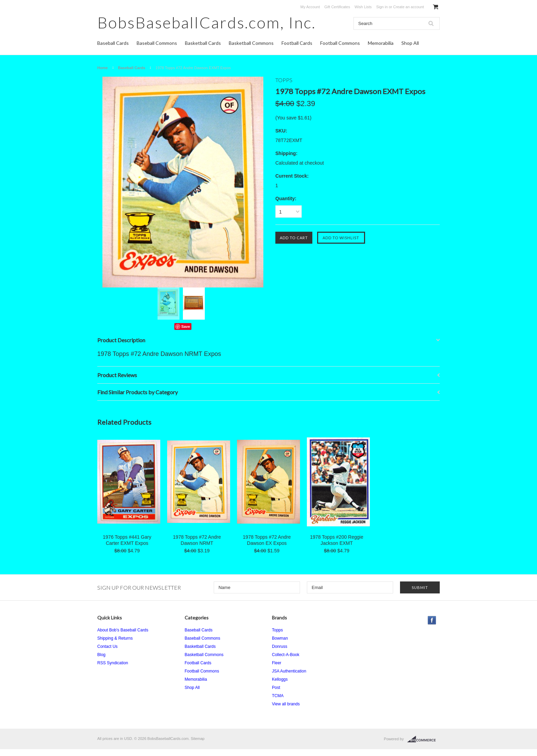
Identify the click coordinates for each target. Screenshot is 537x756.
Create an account (409, 7)
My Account (310, 7)
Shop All (410, 43)
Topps (277, 630)
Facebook (432, 620)
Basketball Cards (203, 43)
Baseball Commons (157, 43)
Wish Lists (363, 7)
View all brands (286, 704)
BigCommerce (423, 739)
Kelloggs (280, 679)
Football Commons (340, 43)
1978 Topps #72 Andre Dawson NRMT (197, 540)
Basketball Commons (251, 43)
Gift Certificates (337, 7)
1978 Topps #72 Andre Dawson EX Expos (267, 540)
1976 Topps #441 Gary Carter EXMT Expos (127, 540)
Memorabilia (381, 43)
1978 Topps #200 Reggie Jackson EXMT (336, 540)
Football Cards (297, 43)
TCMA (278, 696)
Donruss (280, 646)
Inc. (207, 22)
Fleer (277, 663)
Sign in (382, 7)
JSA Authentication (289, 671)
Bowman (280, 638)
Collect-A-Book (286, 655)
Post (276, 688)
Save (186, 326)
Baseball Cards (113, 43)
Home (103, 68)
